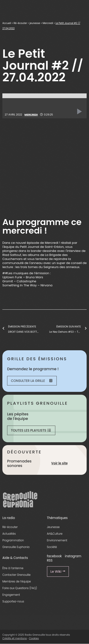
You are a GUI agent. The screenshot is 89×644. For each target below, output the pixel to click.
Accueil (7, 23)
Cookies (34, 638)
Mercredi (48, 23)
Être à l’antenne (13, 568)
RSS (50, 560)
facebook (54, 556)
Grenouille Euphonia (16, 547)
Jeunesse (53, 527)
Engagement (11, 595)
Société (52, 547)
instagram (73, 556)
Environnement (57, 540)
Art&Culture (55, 534)
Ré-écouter (20, 23)
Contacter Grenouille (16, 575)
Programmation (13, 540)
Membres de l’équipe (17, 582)
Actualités (9, 534)
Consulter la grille (32, 381)
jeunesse (35, 23)
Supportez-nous (13, 601)
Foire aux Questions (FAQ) (20, 588)
